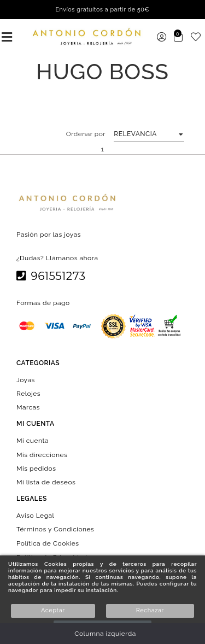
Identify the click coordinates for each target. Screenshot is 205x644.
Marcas (28, 407)
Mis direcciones (42, 454)
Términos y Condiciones (55, 529)
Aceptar (53, 610)
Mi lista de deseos (46, 482)
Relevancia (135, 134)
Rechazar (150, 610)
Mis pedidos (36, 468)
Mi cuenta (33, 441)
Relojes (28, 394)
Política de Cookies (48, 543)
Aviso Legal (35, 516)
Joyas (26, 379)
